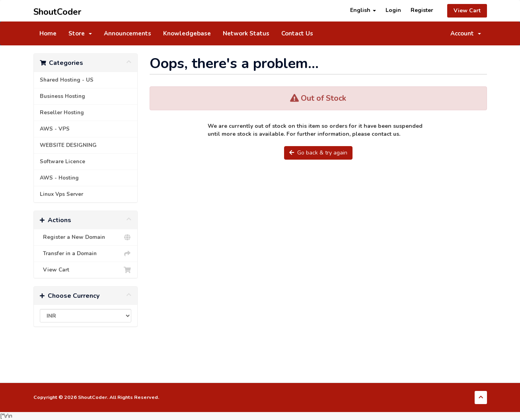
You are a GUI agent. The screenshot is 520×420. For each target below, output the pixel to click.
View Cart (467, 11)
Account (466, 33)
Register (422, 10)
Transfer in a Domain (86, 254)
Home (48, 33)
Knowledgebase (187, 33)
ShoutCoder (57, 11)
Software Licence (62, 161)
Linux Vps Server (61, 194)
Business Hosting (62, 96)
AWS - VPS (55, 129)
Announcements (128, 33)
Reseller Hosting (62, 112)
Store (80, 33)
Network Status (246, 33)
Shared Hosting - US (67, 80)
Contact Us (297, 33)
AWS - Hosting (59, 178)
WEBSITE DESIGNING (68, 145)
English (363, 10)
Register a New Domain (86, 237)
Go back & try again (318, 153)
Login (393, 10)
